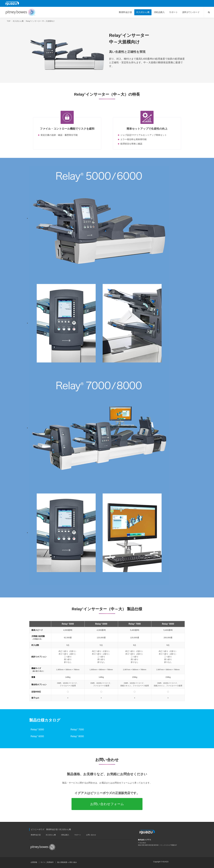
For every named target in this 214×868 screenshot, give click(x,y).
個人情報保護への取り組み (67, 862)
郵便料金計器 (36, 835)
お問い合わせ (91, 835)
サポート (78, 835)
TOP (9, 21)
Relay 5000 (37, 730)
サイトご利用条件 (47, 862)
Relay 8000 (77, 736)
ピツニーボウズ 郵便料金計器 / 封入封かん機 (51, 829)
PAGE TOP (210, 863)
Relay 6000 (37, 736)
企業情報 (34, 862)
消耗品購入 (65, 835)
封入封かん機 (18, 21)
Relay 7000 (77, 730)
